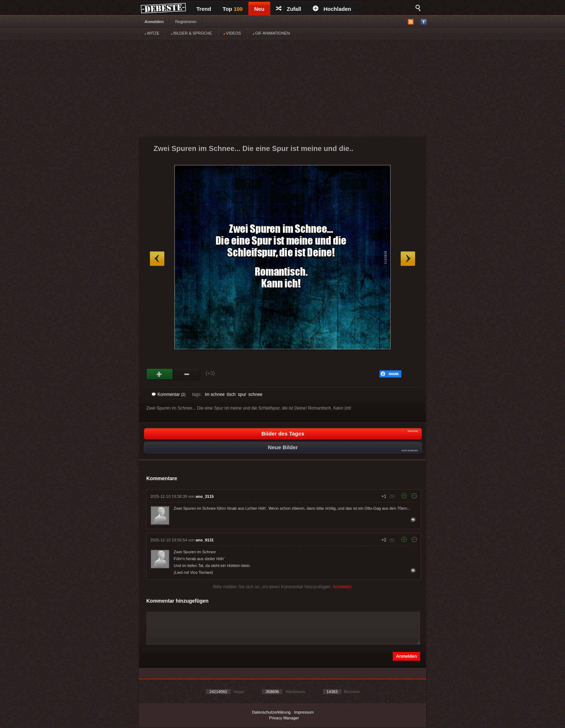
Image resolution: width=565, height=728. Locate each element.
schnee (255, 394)
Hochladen (332, 9)
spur (242, 394)
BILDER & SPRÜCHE (191, 33)
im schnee (215, 394)
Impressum (304, 712)
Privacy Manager (284, 718)
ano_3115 (205, 496)
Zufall (289, 9)
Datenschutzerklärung (271, 712)
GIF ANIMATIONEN (271, 33)
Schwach (187, 374)
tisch (231, 394)
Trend (204, 9)
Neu (259, 9)
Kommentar (169, 394)
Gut (160, 374)
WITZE (152, 33)
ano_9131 (205, 540)
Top (233, 9)
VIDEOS (232, 33)
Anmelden (154, 22)
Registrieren (186, 22)
